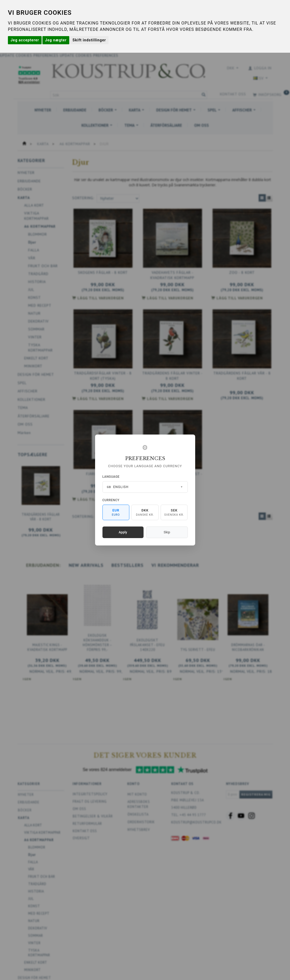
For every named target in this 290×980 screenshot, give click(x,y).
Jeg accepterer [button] (25, 40)
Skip (167, 532)
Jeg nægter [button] (56, 40)
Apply (123, 532)
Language (111, 477)
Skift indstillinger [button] (89, 40)
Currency (111, 500)
